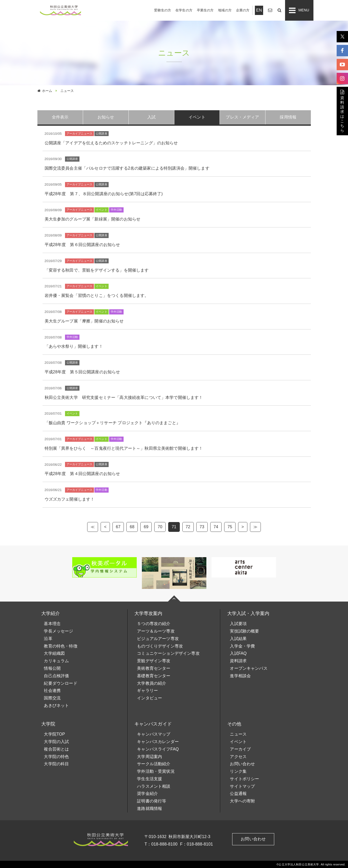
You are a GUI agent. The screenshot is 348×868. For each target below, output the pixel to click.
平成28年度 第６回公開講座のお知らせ (82, 245)
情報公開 (52, 668)
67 (118, 527)
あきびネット (56, 705)
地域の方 (225, 10)
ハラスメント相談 (154, 786)
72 (188, 527)
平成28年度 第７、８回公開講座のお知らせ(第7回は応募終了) (104, 194)
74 (216, 527)
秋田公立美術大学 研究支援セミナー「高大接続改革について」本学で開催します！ (124, 397)
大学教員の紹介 (152, 683)
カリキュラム (56, 661)
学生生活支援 (149, 779)
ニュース (238, 734)
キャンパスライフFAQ (158, 749)
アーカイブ (240, 749)
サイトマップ (242, 786)
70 (160, 527)
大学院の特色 (56, 757)
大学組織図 (54, 653)
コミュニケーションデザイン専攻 (168, 653)
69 (146, 527)
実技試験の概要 (244, 631)
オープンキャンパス (249, 668)
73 (202, 527)
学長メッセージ (58, 631)
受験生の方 (163, 10)
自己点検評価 (56, 676)
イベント (238, 742)
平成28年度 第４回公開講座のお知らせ (82, 474)
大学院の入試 (56, 742)
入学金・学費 (242, 646)
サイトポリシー (244, 779)
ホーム (47, 91)
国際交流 (52, 698)
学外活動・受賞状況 (156, 771)
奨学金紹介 (147, 794)
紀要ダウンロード (60, 683)
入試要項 (238, 624)
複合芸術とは (56, 749)
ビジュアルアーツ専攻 (158, 639)
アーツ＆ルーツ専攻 (156, 631)
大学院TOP (54, 734)
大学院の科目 (56, 764)
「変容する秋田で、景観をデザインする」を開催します (97, 270)
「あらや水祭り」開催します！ (74, 346)
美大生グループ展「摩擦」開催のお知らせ (84, 321)
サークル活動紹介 (154, 764)
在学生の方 (184, 10)
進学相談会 (240, 676)
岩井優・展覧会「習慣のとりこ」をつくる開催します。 (97, 295)
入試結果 (238, 639)
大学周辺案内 (149, 757)
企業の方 (243, 10)
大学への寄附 (242, 801)
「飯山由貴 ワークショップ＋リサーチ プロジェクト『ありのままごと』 (112, 423)
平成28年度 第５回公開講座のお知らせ (82, 372)
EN (259, 10)
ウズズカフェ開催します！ (70, 499)
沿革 (48, 639)
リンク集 (238, 771)
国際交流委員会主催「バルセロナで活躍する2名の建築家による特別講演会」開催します (127, 168)
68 (132, 527)
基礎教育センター (154, 676)
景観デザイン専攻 (154, 661)
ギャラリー (147, 691)
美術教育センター (154, 668)
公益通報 (238, 794)
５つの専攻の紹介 (154, 624)
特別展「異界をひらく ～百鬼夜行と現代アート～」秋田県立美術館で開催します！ (124, 448)
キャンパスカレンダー (158, 742)
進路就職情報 (149, 808)
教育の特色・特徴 (60, 646)
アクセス (238, 757)
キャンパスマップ (154, 734)
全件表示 (60, 117)
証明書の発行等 (152, 801)
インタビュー (149, 698)
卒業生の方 (205, 10)
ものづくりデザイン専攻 (160, 646)
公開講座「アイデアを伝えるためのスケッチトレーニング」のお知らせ (111, 143)
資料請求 (238, 661)
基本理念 (52, 624)
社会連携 (52, 691)
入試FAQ (238, 653)
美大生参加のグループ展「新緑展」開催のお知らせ (93, 219)
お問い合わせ (242, 764)
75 (230, 527)
